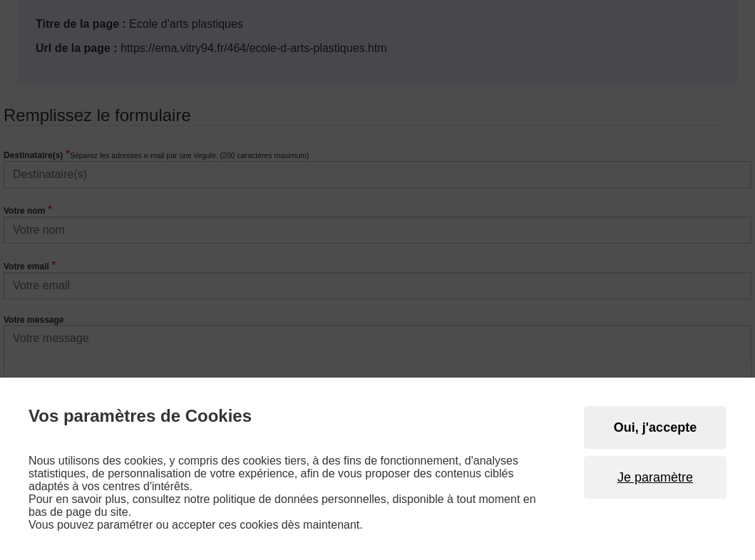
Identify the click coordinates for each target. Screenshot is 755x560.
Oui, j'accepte (655, 427)
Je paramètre (655, 477)
